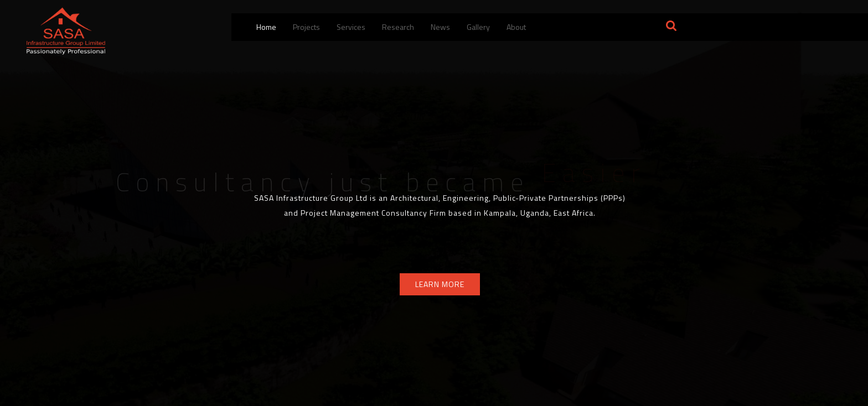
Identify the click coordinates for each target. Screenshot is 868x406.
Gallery (478, 27)
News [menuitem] (440, 27)
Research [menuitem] (398, 27)
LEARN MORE (440, 284)
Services (351, 27)
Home (266, 27)
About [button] (516, 27)
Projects (306, 27)
